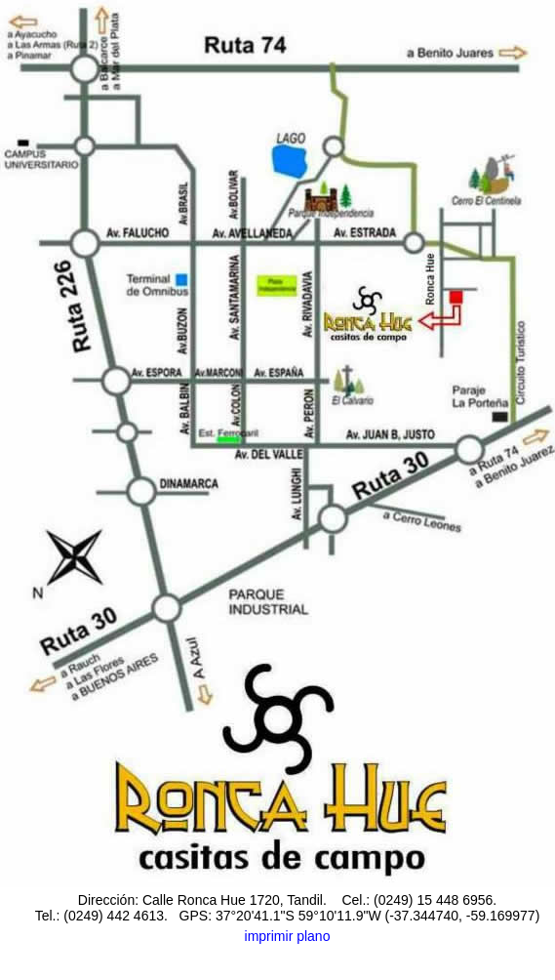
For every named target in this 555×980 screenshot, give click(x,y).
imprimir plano (288, 936)
